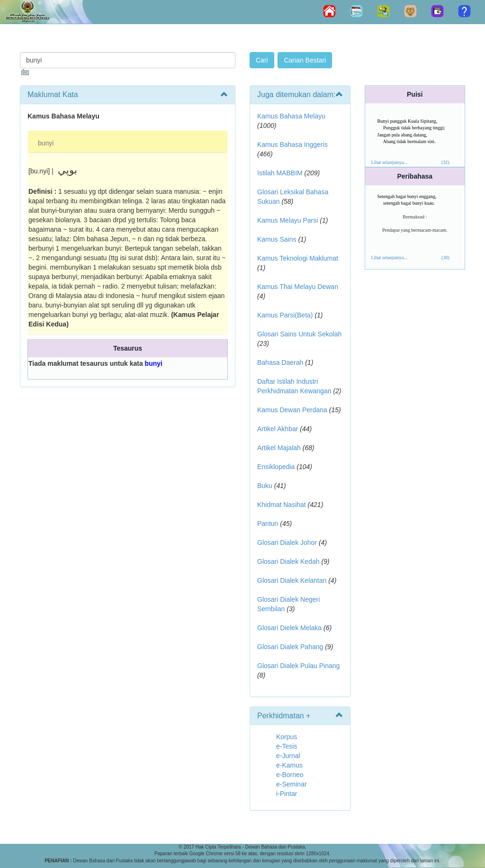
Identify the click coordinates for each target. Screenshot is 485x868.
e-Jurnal (288, 756)
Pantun (268, 524)
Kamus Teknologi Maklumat (298, 258)
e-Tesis (287, 746)
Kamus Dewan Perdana (292, 410)
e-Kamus (289, 765)
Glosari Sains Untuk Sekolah (299, 334)
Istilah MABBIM (280, 173)
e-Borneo (290, 775)
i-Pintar (287, 794)
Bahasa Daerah (280, 362)
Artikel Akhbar (278, 429)
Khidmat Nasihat (282, 505)
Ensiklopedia (276, 467)
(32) (445, 162)
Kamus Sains (277, 239)
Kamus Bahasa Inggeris (292, 145)
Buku (265, 486)
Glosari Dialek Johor (287, 542)
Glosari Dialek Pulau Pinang (298, 666)
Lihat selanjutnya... (390, 162)
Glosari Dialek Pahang (290, 647)
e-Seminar (292, 784)
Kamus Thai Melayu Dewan (298, 287)
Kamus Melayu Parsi (287, 220)
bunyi (46, 143)
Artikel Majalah (279, 448)
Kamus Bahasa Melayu (291, 116)
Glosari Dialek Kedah (288, 561)
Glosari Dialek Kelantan (292, 580)
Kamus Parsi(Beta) (285, 315)
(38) (445, 258)
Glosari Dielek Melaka (289, 628)
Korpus (287, 737)
